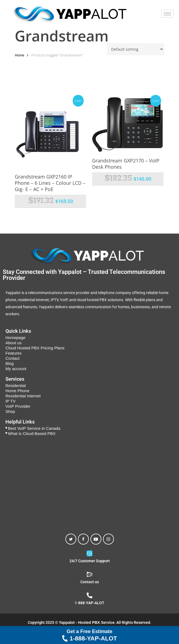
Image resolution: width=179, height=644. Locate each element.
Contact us (90, 582)
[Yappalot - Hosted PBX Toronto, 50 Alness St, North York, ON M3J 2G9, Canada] (89, 482)
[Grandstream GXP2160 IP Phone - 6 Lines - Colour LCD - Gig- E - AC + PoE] (50, 133)
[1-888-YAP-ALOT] (89, 595)
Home (19, 55)
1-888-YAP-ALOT (89, 635)
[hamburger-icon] (167, 14)
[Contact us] (89, 574)
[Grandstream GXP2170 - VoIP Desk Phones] (128, 125)
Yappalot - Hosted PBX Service (87, 622)
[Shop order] (136, 49)
